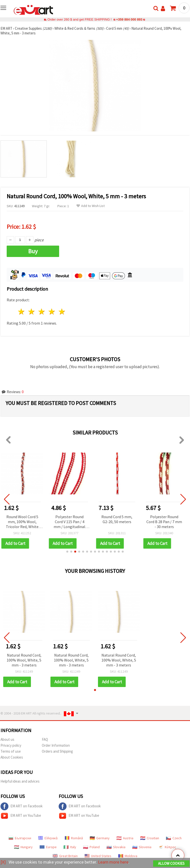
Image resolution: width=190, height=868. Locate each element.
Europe (48, 847)
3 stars (42, 312)
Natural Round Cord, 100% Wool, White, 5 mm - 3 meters (24, 660)
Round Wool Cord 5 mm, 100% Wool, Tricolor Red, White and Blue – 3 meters (24, 522)
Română (74, 838)
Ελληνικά (48, 838)
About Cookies (12, 757)
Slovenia (142, 847)
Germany (100, 838)
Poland (91, 847)
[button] (67, 552)
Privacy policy (11, 745)
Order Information (56, 745)
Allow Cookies (171, 863)
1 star (22, 312)
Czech (174, 838)
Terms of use (11, 751)
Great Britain (65, 856)
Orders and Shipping (57, 751)
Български (20, 838)
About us (7, 739)
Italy (70, 847)
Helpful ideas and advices (20, 781)
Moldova (128, 856)
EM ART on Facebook (22, 806)
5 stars (62, 312)
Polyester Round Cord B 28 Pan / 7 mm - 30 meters (166, 522)
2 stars (32, 312)
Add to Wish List (91, 206)
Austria (125, 838)
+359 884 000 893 (129, 19)
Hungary (23, 847)
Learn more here (113, 862)
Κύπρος (167, 847)
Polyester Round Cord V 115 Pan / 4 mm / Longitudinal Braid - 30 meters (71, 522)
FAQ (45, 739)
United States (98, 856)
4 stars (52, 312)
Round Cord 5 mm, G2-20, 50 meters (119, 519)
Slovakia (116, 847)
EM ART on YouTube (21, 816)
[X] (3, 862)
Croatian (150, 838)
